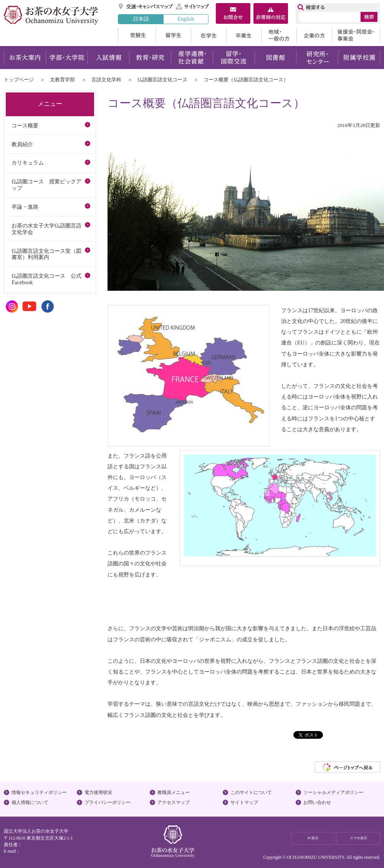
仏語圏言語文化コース (162, 80)
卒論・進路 (25, 207)
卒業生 (244, 35)
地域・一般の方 (279, 35)
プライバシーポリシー (108, 802)
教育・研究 (150, 58)
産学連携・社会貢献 (192, 58)
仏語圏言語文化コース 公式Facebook (46, 279)
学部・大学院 (67, 58)
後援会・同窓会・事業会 (356, 35)
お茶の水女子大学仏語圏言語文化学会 (46, 229)
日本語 (141, 19)
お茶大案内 (25, 58)
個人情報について (30, 802)
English (186, 19)
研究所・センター (317, 58)
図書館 (276, 58)
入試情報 (108, 58)
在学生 (209, 35)
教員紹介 (22, 144)
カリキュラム (28, 163)
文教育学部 (62, 80)
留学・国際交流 (234, 58)
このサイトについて (251, 792)
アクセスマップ (174, 802)
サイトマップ (193, 7)
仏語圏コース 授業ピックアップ (46, 185)
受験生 (137, 35)
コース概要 (25, 125)
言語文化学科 (106, 80)
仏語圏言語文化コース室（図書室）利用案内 (46, 254)
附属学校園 (359, 58)
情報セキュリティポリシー (39, 792)
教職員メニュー (174, 792)
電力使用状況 (98, 792)
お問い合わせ (317, 802)
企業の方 (314, 35)
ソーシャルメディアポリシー (333, 792)
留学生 (173, 35)
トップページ (19, 80)
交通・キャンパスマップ (146, 7)
